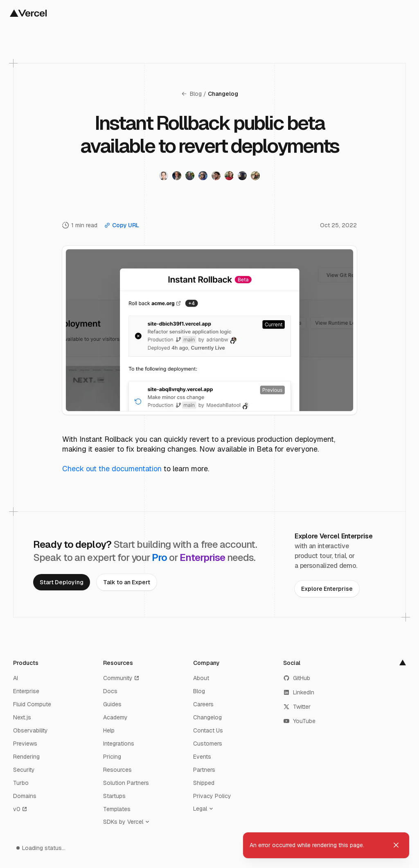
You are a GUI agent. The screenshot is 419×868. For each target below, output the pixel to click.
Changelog (223, 94)
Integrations (119, 744)
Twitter (297, 707)
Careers (203, 704)
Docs (110, 691)
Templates (117, 809)
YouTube (299, 721)
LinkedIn (299, 692)
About (201, 678)
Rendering (26, 757)
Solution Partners (126, 783)
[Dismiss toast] (396, 845)
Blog (191, 94)
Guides (112, 704)
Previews (25, 744)
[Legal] (205, 809)
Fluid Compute (32, 704)
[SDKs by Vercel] (128, 822)
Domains (25, 796)
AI (16, 678)
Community (122, 678)
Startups (114, 796)
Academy (115, 717)
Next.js (22, 717)
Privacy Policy (212, 796)
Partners (204, 770)
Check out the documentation (112, 469)
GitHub (297, 678)
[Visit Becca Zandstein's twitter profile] (242, 176)
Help (109, 730)
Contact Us (208, 730)
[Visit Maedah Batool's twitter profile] (255, 176)
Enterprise (26, 691)
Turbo (21, 783)
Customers (208, 744)
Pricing (112, 757)
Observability (30, 730)
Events (202, 757)
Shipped (204, 783)
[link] (62, 582)
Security (24, 770)
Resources (117, 770)
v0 (20, 809)
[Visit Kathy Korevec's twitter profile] (229, 176)
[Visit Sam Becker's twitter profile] (164, 176)
